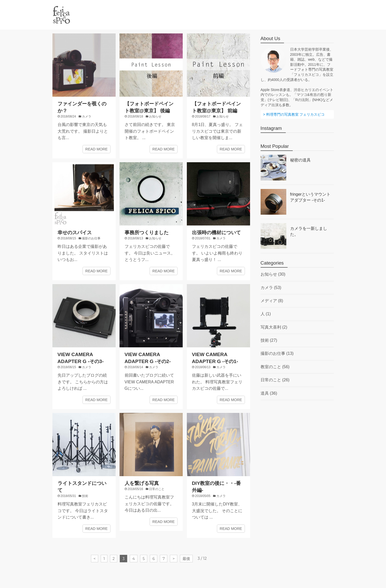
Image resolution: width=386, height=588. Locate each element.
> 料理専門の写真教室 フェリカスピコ (294, 114)
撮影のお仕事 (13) (277, 353)
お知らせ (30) (273, 274)
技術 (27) (269, 340)
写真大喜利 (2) (274, 327)
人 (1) (266, 314)
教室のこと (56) (275, 367)
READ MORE (96, 149)
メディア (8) (272, 301)
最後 (186, 559)
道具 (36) (269, 393)
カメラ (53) (271, 288)
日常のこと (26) (275, 380)
